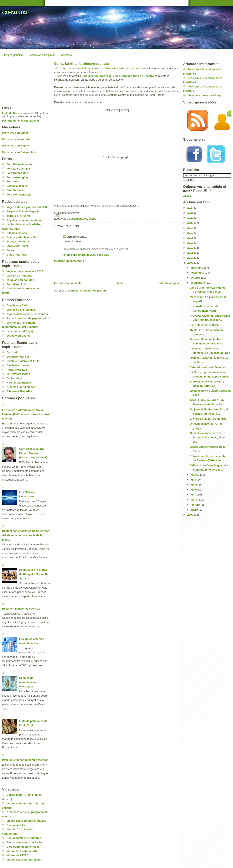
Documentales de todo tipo (24, 838)
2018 (191, 233)
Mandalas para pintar (42, 55)
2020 (191, 223)
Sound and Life (16, 284)
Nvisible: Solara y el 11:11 (23, 361)
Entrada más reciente (68, 283)
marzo (195, 500)
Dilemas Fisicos (17, 233)
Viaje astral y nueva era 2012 (25, 271)
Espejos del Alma (18, 242)
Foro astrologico (17, 177)
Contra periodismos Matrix (24, 237)
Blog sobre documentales (23, 847)
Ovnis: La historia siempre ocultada (82, 64)
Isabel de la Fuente (19, 216)
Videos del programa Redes (24, 860)
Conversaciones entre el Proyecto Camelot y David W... (208, 437)
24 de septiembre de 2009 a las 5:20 (86, 255)
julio (194, 480)
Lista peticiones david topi (204, 95)
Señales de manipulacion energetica (28, 682)
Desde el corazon (18, 365)
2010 (191, 258)
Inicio (120, 283)
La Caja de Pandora (19, 276)
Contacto (66, 55)
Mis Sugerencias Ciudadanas (21, 121)
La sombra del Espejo (20, 331)
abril (194, 495)
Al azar (188, 196)
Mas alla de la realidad (21, 310)
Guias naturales (17, 255)
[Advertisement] (103, 272)
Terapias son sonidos (20, 280)
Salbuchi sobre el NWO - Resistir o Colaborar (111, 68)
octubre (196, 278)
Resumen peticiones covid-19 (21, 609)
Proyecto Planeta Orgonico (24, 211)
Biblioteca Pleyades (19, 391)
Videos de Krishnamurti (22, 851)
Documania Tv (16, 825)
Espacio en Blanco (19, 336)
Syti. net (12, 352)
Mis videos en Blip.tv (15, 146)
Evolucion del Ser (18, 357)
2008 (191, 515)
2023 (191, 213)
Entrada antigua (169, 283)
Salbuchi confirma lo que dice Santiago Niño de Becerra (118, 76)
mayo (195, 490)
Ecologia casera (17, 186)
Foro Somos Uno (17, 173)
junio (194, 485)
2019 (191, 228)
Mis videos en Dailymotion (19, 152)
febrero (196, 505)
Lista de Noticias (13, 113)
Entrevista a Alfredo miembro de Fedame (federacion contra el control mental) (26, 414)
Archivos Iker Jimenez (21, 387)
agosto (195, 475)
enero (195, 510)
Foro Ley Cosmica (18, 169)
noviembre (198, 273)
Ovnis (92, 219)
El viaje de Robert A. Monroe (208, 419)
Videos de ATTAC (17, 855)
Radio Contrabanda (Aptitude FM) (28, 318)
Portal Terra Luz (17, 370)
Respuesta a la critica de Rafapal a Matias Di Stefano (33, 574)
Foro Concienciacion (20, 195)
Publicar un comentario (69, 261)
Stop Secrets (15, 190)
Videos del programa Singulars (26, 821)
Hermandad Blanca (19, 383)
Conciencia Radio (18, 305)
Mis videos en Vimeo (15, 133)
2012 (191, 248)
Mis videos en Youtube (17, 139)
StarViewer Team (17, 246)
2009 (191, 263)
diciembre (197, 268)
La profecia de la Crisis (204, 325)
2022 (191, 218)
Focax (10, 250)
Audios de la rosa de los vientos (27, 314)
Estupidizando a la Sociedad (208, 367)
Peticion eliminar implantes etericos (25, 760)
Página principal (14, 55)
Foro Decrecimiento (19, 164)
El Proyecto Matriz (18, 374)
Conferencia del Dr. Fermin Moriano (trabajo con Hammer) (33, 453)
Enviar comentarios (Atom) (88, 291)
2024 (191, 208)
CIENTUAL (16, 12)
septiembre (198, 283)
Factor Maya (14, 378)
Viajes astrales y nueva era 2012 (27, 207)
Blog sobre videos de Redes (25, 842)
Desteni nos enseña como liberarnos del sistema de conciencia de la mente (26, 535)
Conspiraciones (77, 219)
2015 (191, 238)
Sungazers (13, 181)
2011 (191, 253)
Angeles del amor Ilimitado (24, 220)
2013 (191, 243)
